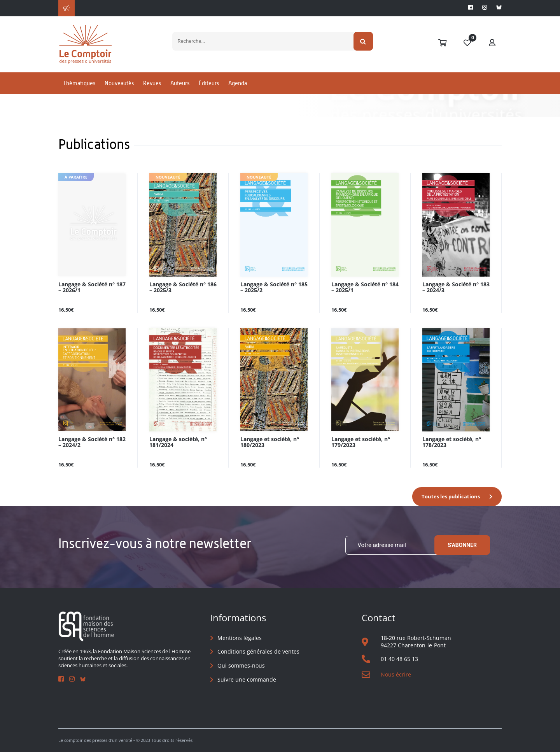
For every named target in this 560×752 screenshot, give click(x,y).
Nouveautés (119, 83)
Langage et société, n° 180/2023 (270, 442)
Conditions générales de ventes (258, 651)
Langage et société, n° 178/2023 (452, 442)
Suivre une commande (247, 679)
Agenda (238, 83)
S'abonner (462, 545)
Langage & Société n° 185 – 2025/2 (274, 287)
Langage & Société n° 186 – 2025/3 (183, 287)
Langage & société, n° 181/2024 (178, 442)
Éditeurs (209, 83)
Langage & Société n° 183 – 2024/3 (456, 287)
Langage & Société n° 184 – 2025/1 (365, 287)
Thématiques (79, 83)
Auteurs (180, 83)
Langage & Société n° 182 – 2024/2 (92, 442)
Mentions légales (240, 638)
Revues (152, 83)
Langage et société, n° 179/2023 (361, 442)
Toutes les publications (451, 496)
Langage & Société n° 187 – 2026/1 (92, 287)
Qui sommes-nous (241, 665)
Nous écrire (396, 674)
